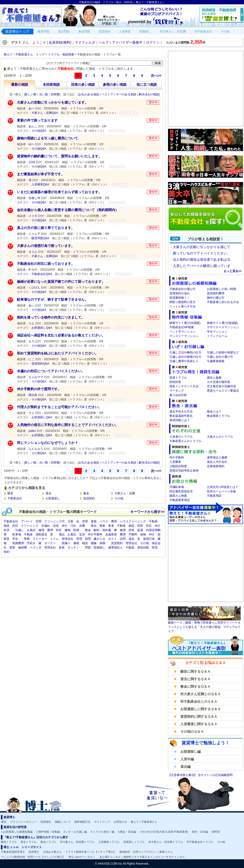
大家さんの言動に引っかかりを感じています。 (53, 102)
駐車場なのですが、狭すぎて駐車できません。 (53, 299)
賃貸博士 (34, 852)
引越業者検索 (216, 361)
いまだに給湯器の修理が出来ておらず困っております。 (59, 192)
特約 (7, 552)
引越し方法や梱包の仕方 (185, 352)
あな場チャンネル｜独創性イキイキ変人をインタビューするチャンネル (142, 857)
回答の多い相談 (83, 84)
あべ (31, 108)
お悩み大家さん (52, 852)
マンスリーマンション (184, 336)
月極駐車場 (177, 487)
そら (31, 413)
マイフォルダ (85, 42)
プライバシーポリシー (23, 822)
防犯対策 (175, 382)
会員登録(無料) (60, 42)
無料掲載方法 (82, 822)
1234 (32, 162)
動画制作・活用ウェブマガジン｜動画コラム (146, 852)
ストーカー (40, 539)
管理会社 (68, 539)
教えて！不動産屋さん (144, 822)
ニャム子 (34, 234)
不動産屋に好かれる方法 (223, 302)
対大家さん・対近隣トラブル (77, 842)
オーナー (50, 543)
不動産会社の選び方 (183, 289)
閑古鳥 (33, 395)
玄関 (38, 521)
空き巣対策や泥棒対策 (221, 386)
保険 (143, 534)
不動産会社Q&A (42, 274)
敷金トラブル (48, 842)
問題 (88, 548)
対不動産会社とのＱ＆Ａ (199, 701)
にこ (31, 359)
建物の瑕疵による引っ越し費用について (47, 138)
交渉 (82, 534)
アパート (27, 521)
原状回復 (143, 548)
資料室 (216, 832)
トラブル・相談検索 (61, 54)
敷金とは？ (214, 411)
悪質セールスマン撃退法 (223, 391)
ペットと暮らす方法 (183, 306)
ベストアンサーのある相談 (119, 94)
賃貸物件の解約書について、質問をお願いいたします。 (59, 156)
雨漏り (66, 543)
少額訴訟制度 (178, 466)
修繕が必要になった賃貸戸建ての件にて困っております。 (61, 282)
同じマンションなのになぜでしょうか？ (47, 443)
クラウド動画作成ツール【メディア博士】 (91, 852)
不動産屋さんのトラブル (185, 441)
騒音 (10, 493)
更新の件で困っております (37, 120)
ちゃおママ (36, 377)
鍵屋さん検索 (178, 496)
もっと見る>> (233, 271)
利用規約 (46, 822)
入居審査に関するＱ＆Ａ (199, 724)
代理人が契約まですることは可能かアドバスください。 (59, 407)
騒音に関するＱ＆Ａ (195, 671)
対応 (15, 526)
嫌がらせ (99, 539)
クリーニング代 (54, 521)
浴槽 (82, 526)
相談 (7, 526)
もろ (31, 341)
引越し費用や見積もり (184, 361)
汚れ (73, 526)
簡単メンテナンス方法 (184, 386)
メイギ (33, 216)
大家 (70, 521)
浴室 (56, 526)
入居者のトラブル (181, 437)
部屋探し (99, 548)
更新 (94, 521)
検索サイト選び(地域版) (222, 323)
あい (31, 305)
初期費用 (18, 543)
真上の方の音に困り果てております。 (46, 228)
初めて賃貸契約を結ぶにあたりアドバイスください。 (58, 353)
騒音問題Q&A (40, 238)
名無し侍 (34, 198)
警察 (27, 539)
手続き (31, 543)
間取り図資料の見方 (183, 302)
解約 (97, 530)
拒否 (7, 530)
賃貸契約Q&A (40, 364)
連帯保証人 (115, 548)
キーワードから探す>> (147, 512)
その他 (119, 498)
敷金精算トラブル (219, 416)
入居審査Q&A (40, 184)
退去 (48, 493)
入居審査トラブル (109, 842)
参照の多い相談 (115, 84)
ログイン (153, 42)
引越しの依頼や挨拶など (223, 352)
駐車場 (17, 534)
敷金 (86, 493)
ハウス (104, 521)
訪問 (123, 539)
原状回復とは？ (180, 420)
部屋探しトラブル (134, 842)
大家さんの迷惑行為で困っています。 (46, 246)
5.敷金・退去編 (127, 832)
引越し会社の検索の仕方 (185, 357)
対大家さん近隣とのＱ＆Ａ (201, 694)
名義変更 (111, 534)
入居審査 (175, 462)
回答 (140, 526)
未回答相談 (51, 84)
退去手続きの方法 (181, 411)
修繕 (76, 543)
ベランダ (36, 548)
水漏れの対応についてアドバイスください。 (51, 371)
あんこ (33, 126)
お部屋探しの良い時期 (221, 289)
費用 (114, 521)
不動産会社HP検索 (182, 327)
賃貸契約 (89, 498)
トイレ (54, 539)
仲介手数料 (95, 534)
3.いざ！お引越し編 (75, 832)
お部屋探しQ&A (42, 328)
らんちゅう (36, 449)
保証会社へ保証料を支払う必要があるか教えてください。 (61, 335)
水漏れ (46, 526)
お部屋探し (53, 498)
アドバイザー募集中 (127, 42)
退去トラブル (29, 842)
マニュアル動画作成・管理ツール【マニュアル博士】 (33, 857)
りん (31, 323)
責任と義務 (214, 378)
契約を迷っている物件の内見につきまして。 (51, 317)
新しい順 (30, 94)
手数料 (133, 534)
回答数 (55, 94)
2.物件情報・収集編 (48, 832)
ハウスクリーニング (133, 521)
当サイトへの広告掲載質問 (215, 775)
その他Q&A (39, 131)
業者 (111, 526)
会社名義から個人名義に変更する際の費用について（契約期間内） (68, 210)
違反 (131, 539)
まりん (33, 252)
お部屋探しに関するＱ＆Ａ (201, 709)
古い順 (44, 94)
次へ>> (156, 76)
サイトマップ (102, 822)
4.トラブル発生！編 (103, 832)
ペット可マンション (183, 332)
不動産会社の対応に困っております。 (46, 264)
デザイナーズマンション (223, 327)
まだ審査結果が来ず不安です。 (41, 174)
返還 (140, 530)
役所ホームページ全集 (221, 491)
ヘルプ (104, 42)
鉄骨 (62, 548)
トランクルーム (217, 336)
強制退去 (41, 534)
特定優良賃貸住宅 (181, 491)
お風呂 (31, 530)
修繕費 (23, 548)
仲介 (65, 526)
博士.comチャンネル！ (82, 857)
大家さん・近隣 (125, 493)
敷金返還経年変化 (181, 416)
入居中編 (187, 759)
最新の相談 (20, 84)
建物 (68, 530)
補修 (94, 543)
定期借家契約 (216, 466)
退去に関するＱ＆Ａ (195, 679)
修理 (41, 530)
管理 (85, 521)
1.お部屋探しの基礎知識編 (17, 832)
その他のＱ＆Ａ (192, 731)
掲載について (63, 822)
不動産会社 (15, 498)
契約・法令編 (200, 832)
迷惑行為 (149, 539)
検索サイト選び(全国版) (185, 323)
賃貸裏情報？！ (180, 298)
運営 (4, 822)
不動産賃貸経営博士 (13, 852)
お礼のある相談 (89, 94)
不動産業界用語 (180, 500)
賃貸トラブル (178, 378)
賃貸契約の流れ (180, 293)
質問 (88, 539)
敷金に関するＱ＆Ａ (195, 686)
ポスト (113, 539)
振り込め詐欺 (178, 395)
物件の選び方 (216, 298)
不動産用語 (214, 496)
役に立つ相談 (147, 84)
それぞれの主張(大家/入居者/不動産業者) (164, 832)
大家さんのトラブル (220, 437)
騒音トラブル (9, 842)
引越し (20, 530)
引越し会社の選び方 (220, 357)
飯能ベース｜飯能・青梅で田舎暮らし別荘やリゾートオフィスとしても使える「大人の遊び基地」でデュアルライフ (204, 627)
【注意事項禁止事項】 (183, 775)
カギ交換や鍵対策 (219, 382)
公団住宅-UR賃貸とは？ (223, 487)
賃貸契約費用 (216, 293)
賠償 (76, 530)
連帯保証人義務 (217, 457)
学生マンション (217, 332)
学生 (15, 539)
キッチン (73, 548)
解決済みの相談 (149, 94)
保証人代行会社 (217, 462)
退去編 (185, 767)
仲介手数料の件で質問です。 (39, 389)
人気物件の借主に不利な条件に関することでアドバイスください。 (68, 425)
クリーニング (30, 526)
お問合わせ (120, 822)
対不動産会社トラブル (200, 842)
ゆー (31, 144)
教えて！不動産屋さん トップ (24, 54)
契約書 (107, 530)
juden (32, 431)
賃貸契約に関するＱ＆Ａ (199, 716)
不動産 (153, 521)
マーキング (177, 391)
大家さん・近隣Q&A (45, 113)
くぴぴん (34, 288)
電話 (62, 534)
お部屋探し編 (191, 752)
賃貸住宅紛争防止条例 (184, 471)
